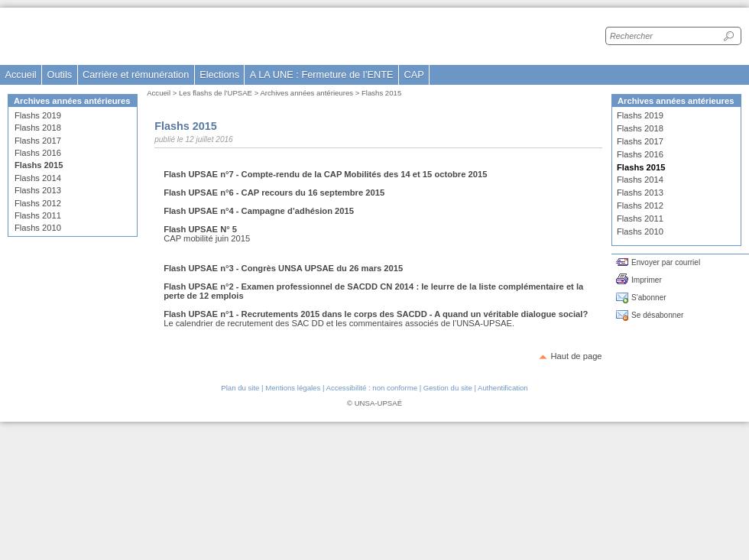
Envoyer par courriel (666, 262)
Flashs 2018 (38, 128)
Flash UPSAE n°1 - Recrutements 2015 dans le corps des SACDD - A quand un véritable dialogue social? (376, 314)
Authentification (503, 388)
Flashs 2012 (38, 203)
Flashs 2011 (38, 215)
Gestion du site (448, 388)
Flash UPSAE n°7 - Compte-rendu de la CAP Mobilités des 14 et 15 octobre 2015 (325, 174)
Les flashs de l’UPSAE (216, 93)
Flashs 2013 (38, 190)
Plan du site (240, 388)
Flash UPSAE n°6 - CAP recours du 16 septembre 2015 (274, 193)
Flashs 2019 (38, 115)
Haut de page (576, 356)
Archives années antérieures (306, 93)
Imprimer (647, 280)
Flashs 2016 (38, 153)
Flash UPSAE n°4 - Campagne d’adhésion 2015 (259, 211)
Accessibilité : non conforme (372, 388)
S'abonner (649, 298)
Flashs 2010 (38, 228)
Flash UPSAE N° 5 (200, 229)
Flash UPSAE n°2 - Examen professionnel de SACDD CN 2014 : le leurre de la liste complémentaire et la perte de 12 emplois (373, 291)
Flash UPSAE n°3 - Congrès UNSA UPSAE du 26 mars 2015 (283, 268)
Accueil (20, 74)
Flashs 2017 (38, 141)
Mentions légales (293, 388)
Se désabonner (657, 315)
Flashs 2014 (38, 178)
